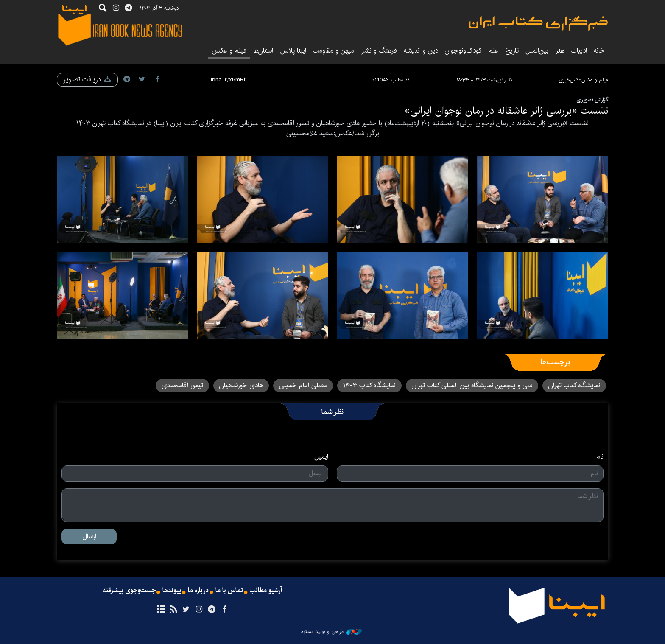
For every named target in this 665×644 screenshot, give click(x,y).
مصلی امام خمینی (303, 385)
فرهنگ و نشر (379, 51)
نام (600, 457)
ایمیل (321, 457)
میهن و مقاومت (334, 51)
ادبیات (579, 51)
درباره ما (198, 591)
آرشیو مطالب (266, 591)
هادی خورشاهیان (241, 385)
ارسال (89, 536)
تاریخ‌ (512, 51)
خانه (599, 51)
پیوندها (172, 591)
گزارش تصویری (592, 100)
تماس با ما (229, 591)
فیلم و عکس (229, 51)
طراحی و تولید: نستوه (331, 632)
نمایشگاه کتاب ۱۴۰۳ (369, 385)
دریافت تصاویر (87, 80)
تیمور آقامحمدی (182, 385)
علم (493, 51)
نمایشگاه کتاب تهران (574, 385)
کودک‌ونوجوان (463, 51)
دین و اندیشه (421, 51)
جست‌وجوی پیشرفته (129, 591)
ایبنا (538, 24)
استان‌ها (263, 51)
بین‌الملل (537, 51)
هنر (560, 51)
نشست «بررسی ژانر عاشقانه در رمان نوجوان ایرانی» (506, 111)
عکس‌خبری (570, 80)
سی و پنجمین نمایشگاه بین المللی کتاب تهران (472, 385)
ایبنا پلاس (293, 51)
